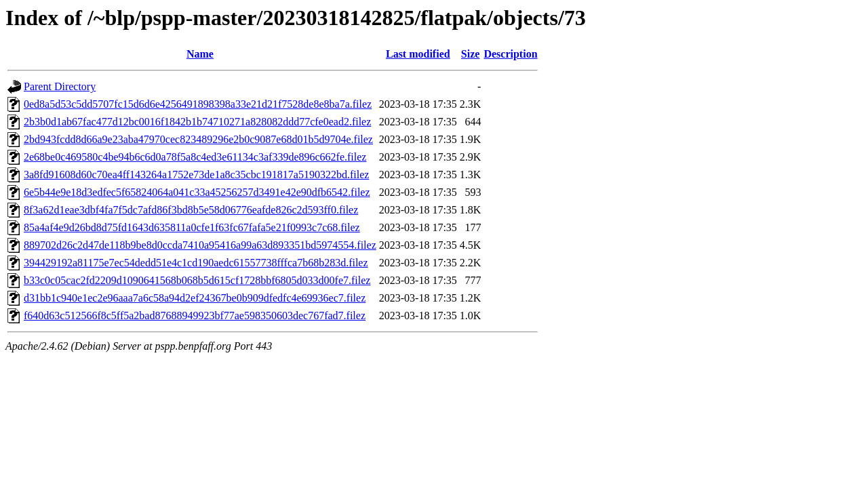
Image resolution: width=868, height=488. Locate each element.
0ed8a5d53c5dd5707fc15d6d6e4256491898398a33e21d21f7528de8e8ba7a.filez (198, 104)
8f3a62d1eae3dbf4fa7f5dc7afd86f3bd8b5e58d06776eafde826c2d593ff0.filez (191, 210)
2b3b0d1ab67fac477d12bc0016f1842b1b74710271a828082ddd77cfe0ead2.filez (197, 122)
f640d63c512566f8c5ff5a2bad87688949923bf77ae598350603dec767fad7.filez (195, 316)
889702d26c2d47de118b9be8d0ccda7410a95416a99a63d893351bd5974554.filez (200, 245)
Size (471, 54)
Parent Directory (60, 86)
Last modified (418, 54)
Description (510, 54)
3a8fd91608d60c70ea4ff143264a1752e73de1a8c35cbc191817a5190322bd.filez (196, 175)
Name (200, 54)
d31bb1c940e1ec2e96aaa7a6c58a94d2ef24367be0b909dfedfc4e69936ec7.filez (195, 298)
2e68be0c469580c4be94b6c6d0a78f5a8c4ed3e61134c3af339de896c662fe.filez (195, 157)
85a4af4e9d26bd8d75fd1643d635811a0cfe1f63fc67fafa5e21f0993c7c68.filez (192, 227)
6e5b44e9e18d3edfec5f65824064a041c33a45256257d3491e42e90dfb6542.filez (197, 192)
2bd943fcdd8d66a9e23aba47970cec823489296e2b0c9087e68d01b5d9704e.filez (198, 139)
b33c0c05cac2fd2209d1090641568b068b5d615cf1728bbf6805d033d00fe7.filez (197, 280)
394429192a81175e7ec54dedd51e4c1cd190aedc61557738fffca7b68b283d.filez (196, 263)
